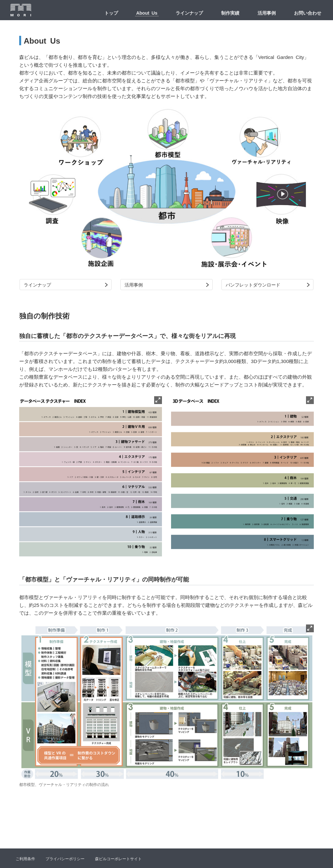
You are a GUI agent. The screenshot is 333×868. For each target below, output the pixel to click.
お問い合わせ (308, 13)
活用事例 (267, 13)
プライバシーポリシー (65, 859)
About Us (147, 13)
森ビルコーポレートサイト (118, 859)
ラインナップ (189, 13)
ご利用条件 (25, 859)
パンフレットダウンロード (253, 285)
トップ (111, 13)
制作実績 (230, 13)
